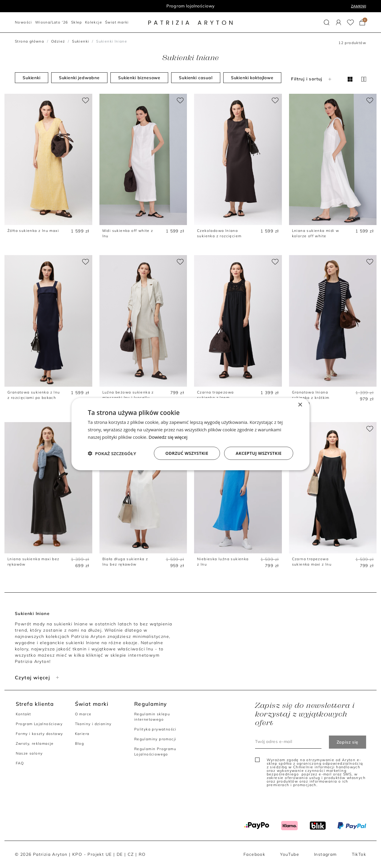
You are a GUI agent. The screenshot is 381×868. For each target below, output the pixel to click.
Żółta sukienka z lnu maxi (33, 231)
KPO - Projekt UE (92, 854)
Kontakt (24, 714)
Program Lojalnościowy (39, 724)
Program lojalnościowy (191, 6)
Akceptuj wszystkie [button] (259, 453)
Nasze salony (29, 753)
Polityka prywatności (155, 729)
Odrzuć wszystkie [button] (187, 453)
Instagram (325, 854)
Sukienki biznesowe (139, 78)
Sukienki (81, 41)
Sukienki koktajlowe (252, 78)
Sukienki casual (196, 78)
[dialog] (190, 434)
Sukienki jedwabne (79, 78)
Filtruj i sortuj (312, 79)
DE (120, 854)
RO (142, 854)
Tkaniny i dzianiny (93, 724)
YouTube (290, 854)
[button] (327, 22)
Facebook (254, 854)
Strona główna (29, 41)
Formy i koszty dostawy (39, 734)
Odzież (58, 41)
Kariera (82, 734)
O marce (83, 714)
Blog (80, 743)
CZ (131, 854)
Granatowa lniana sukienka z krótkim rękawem (311, 398)
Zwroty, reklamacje (35, 743)
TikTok (359, 854)
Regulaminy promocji (155, 739)
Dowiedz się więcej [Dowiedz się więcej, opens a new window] (168, 437)
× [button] (300, 405)
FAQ (20, 763)
